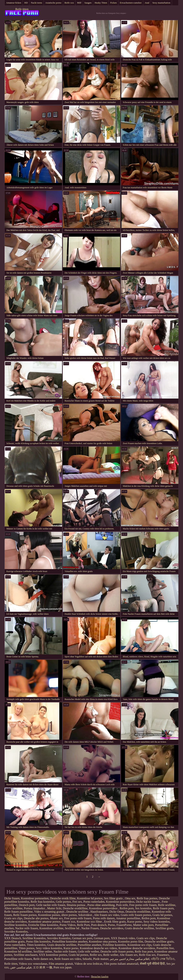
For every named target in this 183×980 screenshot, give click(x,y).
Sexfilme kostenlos (15, 925)
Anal (147, 3)
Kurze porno (135, 922)
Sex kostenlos (143, 908)
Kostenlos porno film (131, 942)
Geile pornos (63, 902)
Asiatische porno (53, 3)
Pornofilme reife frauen (18, 959)
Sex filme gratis (114, 898)
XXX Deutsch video (123, 938)
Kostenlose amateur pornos (44, 922)
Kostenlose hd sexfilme (18, 951)
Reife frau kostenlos (43, 902)
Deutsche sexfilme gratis (159, 942)
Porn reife (122, 905)
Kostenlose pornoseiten (35, 898)
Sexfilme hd (72, 928)
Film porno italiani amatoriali (121, 964)
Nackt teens (37, 3)
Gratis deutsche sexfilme (139, 928)
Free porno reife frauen (143, 905)
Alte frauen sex (129, 955)
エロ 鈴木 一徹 (43, 967)
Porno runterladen (94, 902)
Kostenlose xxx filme (90, 922)
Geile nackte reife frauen (51, 905)
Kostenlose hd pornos (90, 898)
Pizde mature (101, 959)
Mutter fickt (54, 908)
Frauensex (163, 955)
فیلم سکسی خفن (21, 967)
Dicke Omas (117, 912)
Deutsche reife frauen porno (117, 951)
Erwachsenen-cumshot (131, 3)
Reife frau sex (147, 955)
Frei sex (77, 902)
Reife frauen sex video (68, 959)
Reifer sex (96, 955)
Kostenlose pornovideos (120, 902)
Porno (111, 925)
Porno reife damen (104, 918)
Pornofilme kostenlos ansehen (70, 942)
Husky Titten (101, 3)
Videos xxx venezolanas (33, 964)
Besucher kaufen (100, 977)
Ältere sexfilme (13, 908)
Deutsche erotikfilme (75, 908)
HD (26, 3)
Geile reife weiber (88, 951)
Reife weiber (111, 955)
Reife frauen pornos (25, 915)
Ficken (113, 3)
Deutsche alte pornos (36, 918)
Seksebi (87, 959)
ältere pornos (69, 915)
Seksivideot (86, 915)
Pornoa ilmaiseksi (35, 908)
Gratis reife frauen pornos (136, 915)
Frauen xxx (68, 922)
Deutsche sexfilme (78, 912)
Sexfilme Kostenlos (34, 938)
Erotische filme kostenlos (43, 925)
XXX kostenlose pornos (53, 955)
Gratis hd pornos (162, 915)
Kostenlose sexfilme (51, 928)
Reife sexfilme (167, 905)
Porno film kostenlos (38, 942)
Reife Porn (83, 925)
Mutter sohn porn (143, 925)
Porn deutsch (99, 925)
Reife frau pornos (147, 898)
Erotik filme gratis (115, 922)
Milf (79, 3)
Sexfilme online (43, 951)
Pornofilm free (165, 948)
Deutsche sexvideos (112, 928)
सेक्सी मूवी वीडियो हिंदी (152, 964)
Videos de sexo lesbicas (88, 964)
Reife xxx (69, 3)
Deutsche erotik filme (63, 898)
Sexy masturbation (161, 3)
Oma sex (130, 898)
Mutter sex (56, 918)
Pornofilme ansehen (89, 945)
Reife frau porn (144, 951)
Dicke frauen (12, 898)
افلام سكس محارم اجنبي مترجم (130, 959)
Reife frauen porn (163, 908)
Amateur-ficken (14, 3)
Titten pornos (27, 948)
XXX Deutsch (13, 938)
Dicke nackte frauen (148, 902)
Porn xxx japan (63, 967)
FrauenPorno (124, 925)
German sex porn (82, 938)
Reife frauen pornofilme (19, 912)
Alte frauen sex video (107, 915)
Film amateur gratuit (61, 964)
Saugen (88, 3)
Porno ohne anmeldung (101, 905)
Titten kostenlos (36, 945)
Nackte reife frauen (27, 928)
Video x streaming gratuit (49, 912)
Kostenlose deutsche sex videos (98, 948)
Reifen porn (127, 908)
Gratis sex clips (13, 918)
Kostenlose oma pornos (103, 942)
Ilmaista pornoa (76, 905)
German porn (102, 938)
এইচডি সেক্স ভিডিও (163, 959)
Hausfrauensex (99, 912)
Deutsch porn (27, 905)
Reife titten (22, 9)
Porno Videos (68, 925)
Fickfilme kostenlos (114, 945)
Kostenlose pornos (49, 915)
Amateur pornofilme (128, 918)
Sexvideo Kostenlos (16, 932)
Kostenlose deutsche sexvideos (137, 948)
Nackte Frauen (90, 928)
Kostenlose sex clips (139, 945)
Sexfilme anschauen (26, 955)
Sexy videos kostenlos (156, 922)
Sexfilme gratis (164, 928)
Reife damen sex (43, 959)
